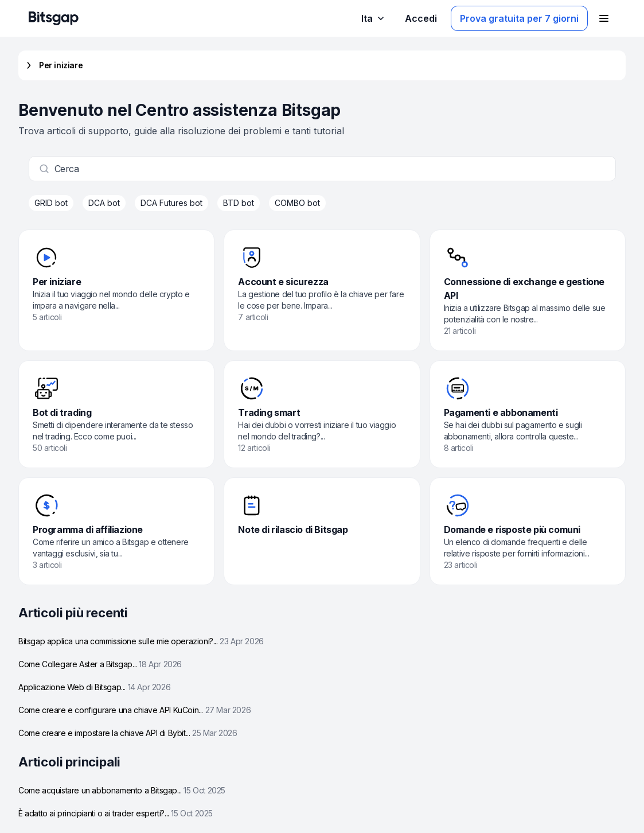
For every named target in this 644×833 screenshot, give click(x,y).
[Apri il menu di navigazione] (604, 18)
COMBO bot (297, 203)
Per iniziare (53, 65)
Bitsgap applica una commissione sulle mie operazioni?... (141, 641)
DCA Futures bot (171, 203)
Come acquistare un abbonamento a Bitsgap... (122, 790)
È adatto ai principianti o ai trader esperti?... (116, 813)
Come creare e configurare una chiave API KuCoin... (134, 710)
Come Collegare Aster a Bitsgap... (100, 664)
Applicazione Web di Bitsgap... (94, 687)
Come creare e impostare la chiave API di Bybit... (128, 733)
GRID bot (51, 203)
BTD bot (239, 203)
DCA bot (104, 203)
